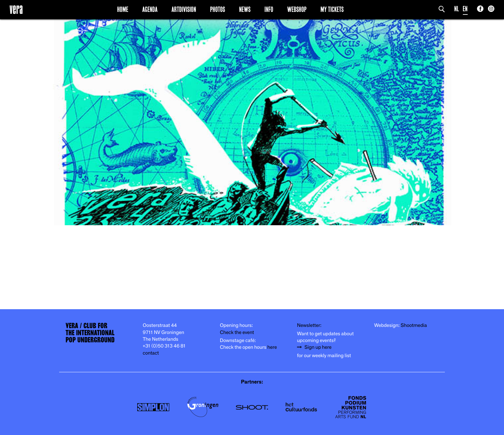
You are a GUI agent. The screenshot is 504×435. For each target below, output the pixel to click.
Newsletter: (309, 325)
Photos (217, 9)
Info (269, 9)
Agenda (150, 9)
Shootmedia (414, 325)
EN (465, 9)
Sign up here (318, 347)
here (272, 347)
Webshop (297, 9)
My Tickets (332, 9)
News (245, 9)
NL (457, 9)
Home (123, 9)
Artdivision (184, 9)
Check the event (237, 333)
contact (151, 353)
